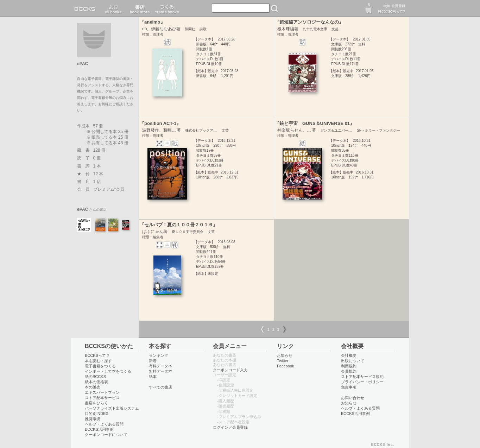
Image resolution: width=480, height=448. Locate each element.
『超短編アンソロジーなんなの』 (309, 22)
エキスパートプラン (102, 392)
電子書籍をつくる (100, 366)
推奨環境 (93, 419)
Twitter (283, 361)
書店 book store (139, 8)
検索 (274, 8)
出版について (353, 361)
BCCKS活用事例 (99, 429)
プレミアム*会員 (109, 189)
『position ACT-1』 (160, 123)
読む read (113, 8)
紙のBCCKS (95, 377)
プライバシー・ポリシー (362, 382)
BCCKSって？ (97, 355)
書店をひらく (96, 403)
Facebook (286, 366)
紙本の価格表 (96, 382)
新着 (153, 361)
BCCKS (86, 8)
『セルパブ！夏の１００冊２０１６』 (179, 225)
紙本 (153, 377)
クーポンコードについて (106, 435)
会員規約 (349, 371)
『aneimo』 (152, 22)
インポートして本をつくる (108, 371)
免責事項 (349, 387)
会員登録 (398, 6)
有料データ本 (160, 366)
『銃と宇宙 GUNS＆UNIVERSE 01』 (315, 123)
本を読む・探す (98, 361)
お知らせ (285, 355)
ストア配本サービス (102, 398)
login (386, 6)
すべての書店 (160, 387)
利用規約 (349, 366)
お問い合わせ (353, 398)
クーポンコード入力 (230, 370)
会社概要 (349, 355)
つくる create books (167, 8)
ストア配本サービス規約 (362, 377)
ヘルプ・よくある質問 (104, 424)
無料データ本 (160, 371)
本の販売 (93, 387)
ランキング (159, 355)
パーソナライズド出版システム (112, 408)
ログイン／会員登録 (230, 427)
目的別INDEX (97, 414)
